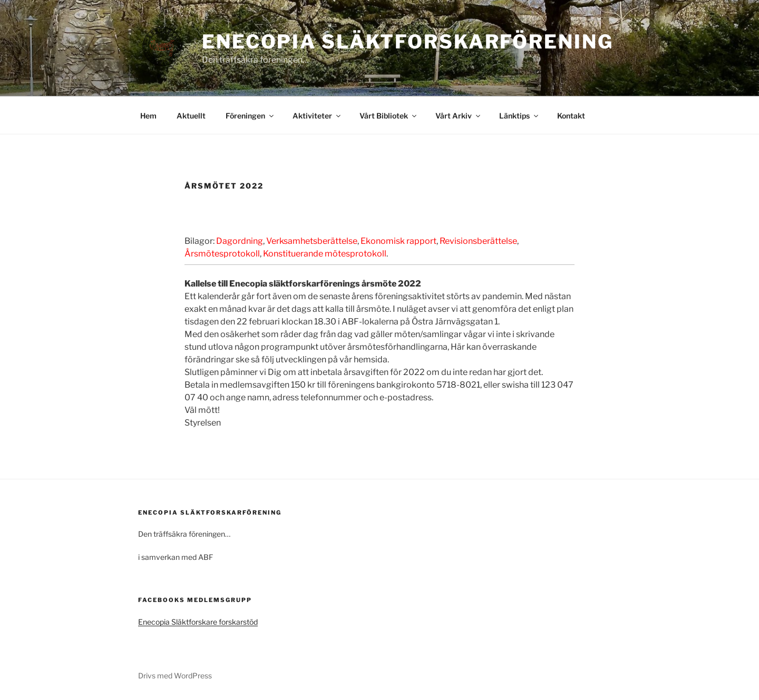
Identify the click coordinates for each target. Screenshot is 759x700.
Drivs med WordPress (175, 676)
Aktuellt (191, 116)
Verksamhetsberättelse (312, 241)
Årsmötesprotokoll (222, 254)
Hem (148, 116)
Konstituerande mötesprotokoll (325, 254)
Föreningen (250, 116)
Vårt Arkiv (459, 116)
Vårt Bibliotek (389, 116)
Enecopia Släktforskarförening (408, 42)
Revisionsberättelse (478, 241)
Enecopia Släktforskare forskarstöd (198, 622)
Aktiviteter (317, 116)
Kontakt (571, 116)
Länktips (519, 116)
